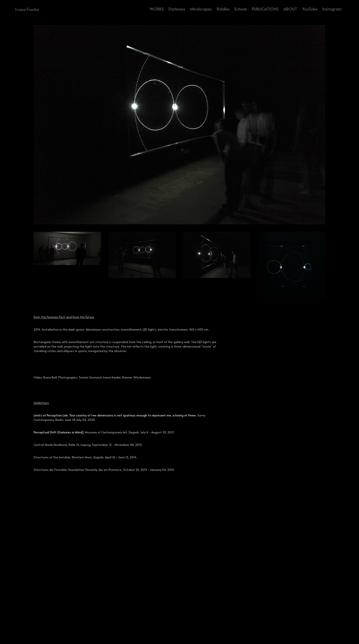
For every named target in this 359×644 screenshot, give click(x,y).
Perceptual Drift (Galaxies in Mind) (58, 432)
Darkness (177, 9)
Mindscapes (201, 9)
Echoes (241, 9)
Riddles (223, 9)
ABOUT (290, 9)
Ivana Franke (27, 9)
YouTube (310, 9)
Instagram (332, 9)
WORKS (157, 9)
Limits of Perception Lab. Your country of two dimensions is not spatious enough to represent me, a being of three (115, 415)
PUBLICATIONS (265, 9)
